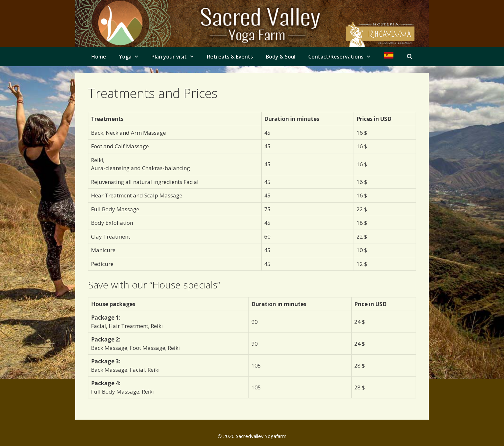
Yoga (132, 57)
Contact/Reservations (343, 57)
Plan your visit (176, 57)
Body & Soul (281, 57)
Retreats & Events (230, 57)
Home (99, 57)
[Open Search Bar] (410, 57)
